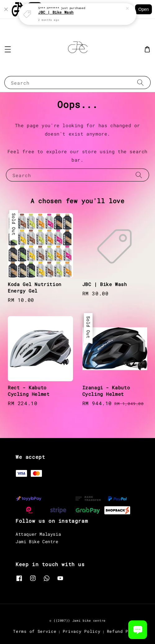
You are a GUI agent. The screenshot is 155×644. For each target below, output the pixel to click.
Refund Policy (124, 631)
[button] (8, 49)
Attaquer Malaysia (38, 534)
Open (144, 9)
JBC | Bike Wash (56, 11)
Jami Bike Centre (37, 541)
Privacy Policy (82, 631)
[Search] (140, 82)
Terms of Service (35, 631)
